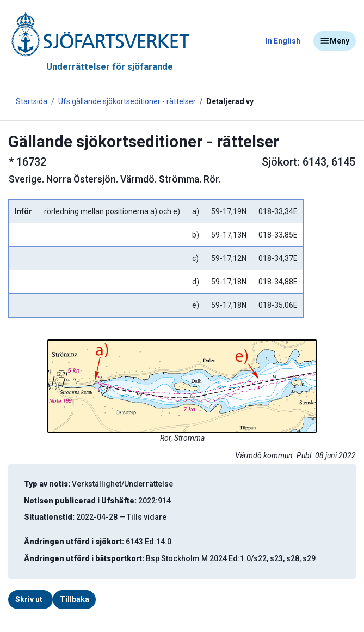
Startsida (32, 101)
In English (283, 41)
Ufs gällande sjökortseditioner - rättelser (127, 101)
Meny (335, 41)
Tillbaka (75, 599)
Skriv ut (29, 599)
